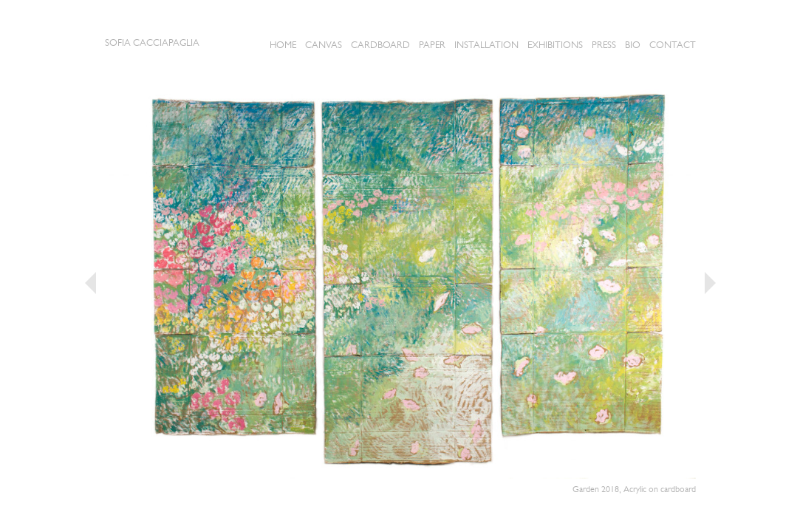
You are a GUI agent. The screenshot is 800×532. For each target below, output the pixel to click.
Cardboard (380, 45)
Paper (432, 45)
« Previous (90, 283)
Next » (710, 283)
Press (604, 45)
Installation (486, 45)
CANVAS (324, 45)
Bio (633, 45)
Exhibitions (555, 45)
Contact (673, 45)
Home (283, 45)
